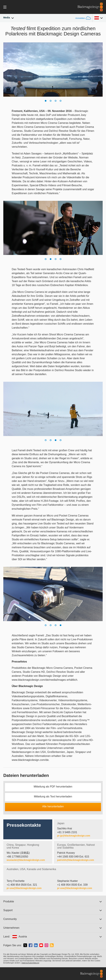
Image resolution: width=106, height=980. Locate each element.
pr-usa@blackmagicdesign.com (24, 888)
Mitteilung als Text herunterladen (53, 796)
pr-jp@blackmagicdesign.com (74, 836)
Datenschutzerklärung (30, 963)
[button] (46, 101)
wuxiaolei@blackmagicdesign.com (26, 860)
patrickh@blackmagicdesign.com (76, 860)
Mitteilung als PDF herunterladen (53, 787)
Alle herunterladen (53, 806)
